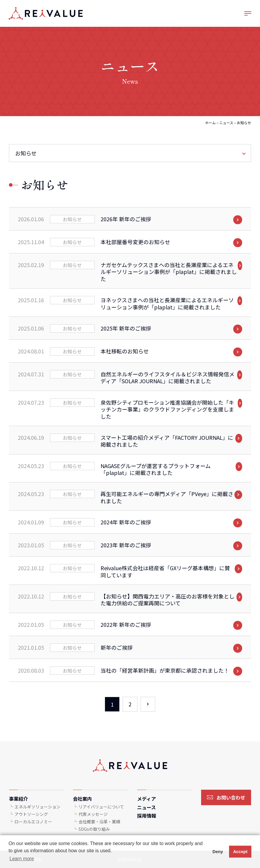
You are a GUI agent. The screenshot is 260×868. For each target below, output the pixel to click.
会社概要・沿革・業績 (99, 822)
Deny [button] (218, 852)
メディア (147, 799)
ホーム (210, 123)
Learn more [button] (22, 859)
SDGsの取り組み (94, 829)
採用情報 (147, 816)
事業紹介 (18, 799)
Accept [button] (240, 852)
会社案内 (82, 799)
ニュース (226, 123)
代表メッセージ (93, 814)
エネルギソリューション (37, 807)
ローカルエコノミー (33, 822)
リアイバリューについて (101, 807)
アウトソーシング (31, 814)
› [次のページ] (148, 704)
